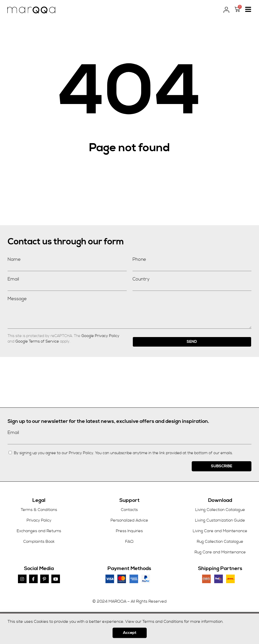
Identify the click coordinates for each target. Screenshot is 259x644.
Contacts (129, 510)
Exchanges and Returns (39, 531)
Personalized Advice (129, 520)
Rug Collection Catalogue (220, 542)
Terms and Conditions (163, 625)
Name (14, 259)
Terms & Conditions (39, 510)
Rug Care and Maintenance (220, 552)
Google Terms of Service (37, 341)
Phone (139, 259)
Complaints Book (39, 542)
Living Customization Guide (220, 520)
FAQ (129, 542)
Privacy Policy (39, 520)
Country (141, 279)
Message (17, 299)
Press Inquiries (129, 531)
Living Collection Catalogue (220, 510)
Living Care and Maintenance (220, 531)
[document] (129, 628)
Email (13, 279)
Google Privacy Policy (100, 336)
